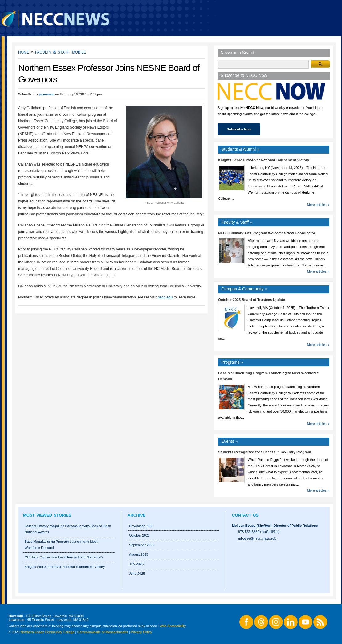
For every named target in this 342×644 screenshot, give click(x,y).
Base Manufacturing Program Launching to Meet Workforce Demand (61, 545)
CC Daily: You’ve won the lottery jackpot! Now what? (64, 557)
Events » (230, 441)
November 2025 (141, 526)
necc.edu (165, 297)
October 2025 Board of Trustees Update (252, 300)
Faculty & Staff (52, 52)
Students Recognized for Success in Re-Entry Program (265, 452)
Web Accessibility (173, 626)
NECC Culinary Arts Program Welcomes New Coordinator (267, 233)
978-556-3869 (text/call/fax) (259, 532)
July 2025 (136, 564)
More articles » (318, 205)
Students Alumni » (240, 149)
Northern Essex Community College (48, 632)
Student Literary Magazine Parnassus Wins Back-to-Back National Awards (68, 529)
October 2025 (139, 535)
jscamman (47, 94)
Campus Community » (244, 289)
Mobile (79, 52)
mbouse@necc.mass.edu (257, 538)
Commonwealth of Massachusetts (103, 632)
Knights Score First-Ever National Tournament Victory (264, 160)
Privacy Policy (141, 632)
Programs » (232, 362)
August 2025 (139, 554)
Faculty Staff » (237, 222)
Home (24, 52)
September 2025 (142, 545)
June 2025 (137, 574)
